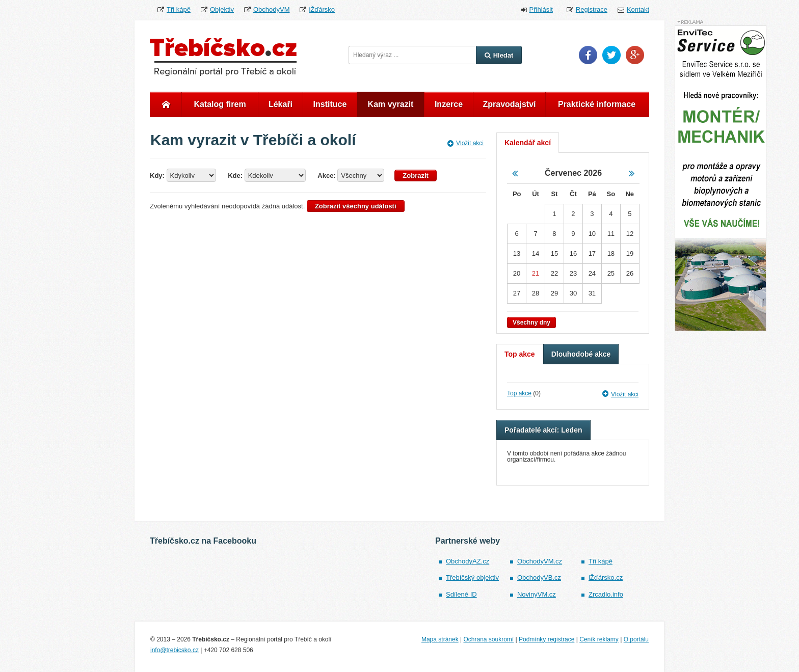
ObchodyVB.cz (539, 577)
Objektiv (222, 9)
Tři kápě (179, 9)
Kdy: (157, 176)
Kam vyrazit (391, 104)
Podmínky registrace (547, 639)
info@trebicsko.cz (175, 650)
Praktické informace (597, 104)
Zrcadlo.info (606, 594)
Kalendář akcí (528, 143)
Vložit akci (465, 143)
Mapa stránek (440, 639)
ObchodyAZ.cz (468, 561)
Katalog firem (220, 104)
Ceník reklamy (599, 639)
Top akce (520, 354)
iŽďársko (322, 9)
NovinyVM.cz (537, 594)
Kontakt (638, 9)
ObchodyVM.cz (540, 561)
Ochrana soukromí (488, 639)
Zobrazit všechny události (356, 206)
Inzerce (449, 104)
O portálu (636, 639)
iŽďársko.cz (606, 577)
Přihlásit (541, 9)
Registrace (592, 9)
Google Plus (635, 55)
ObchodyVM (272, 9)
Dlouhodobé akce (581, 354)
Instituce (330, 104)
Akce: (326, 176)
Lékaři (281, 104)
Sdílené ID (461, 594)
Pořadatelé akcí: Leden (543, 430)
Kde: (235, 176)
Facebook (588, 55)
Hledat (499, 55)
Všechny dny (531, 322)
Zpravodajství (509, 104)
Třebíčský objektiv (472, 577)
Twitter (611, 55)
